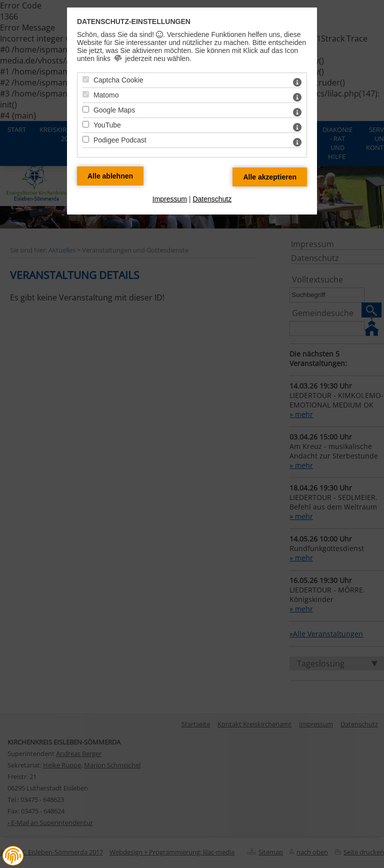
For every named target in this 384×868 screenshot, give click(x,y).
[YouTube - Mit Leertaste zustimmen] (86, 124)
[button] (13, 856)
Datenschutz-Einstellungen (134, 21)
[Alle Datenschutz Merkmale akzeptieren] (270, 177)
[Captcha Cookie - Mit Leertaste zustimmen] (86, 79)
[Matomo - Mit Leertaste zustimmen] (86, 94)
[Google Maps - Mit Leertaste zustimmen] (86, 109)
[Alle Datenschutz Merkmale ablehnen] (110, 176)
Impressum (170, 199)
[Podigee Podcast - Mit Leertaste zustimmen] (86, 139)
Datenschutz (212, 199)
